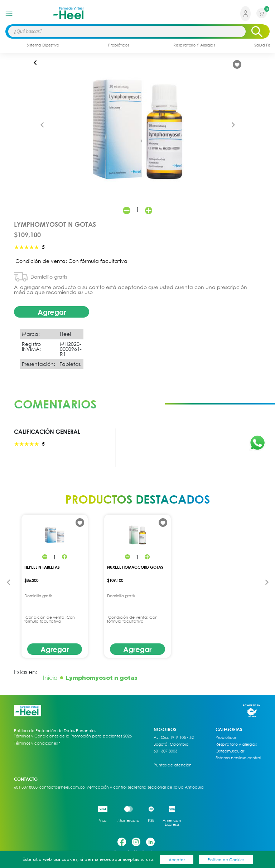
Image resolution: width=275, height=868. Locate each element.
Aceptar (177, 860)
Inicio (50, 678)
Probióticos (226, 737)
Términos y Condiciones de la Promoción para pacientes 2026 (73, 736)
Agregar (52, 312)
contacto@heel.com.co (62, 787)
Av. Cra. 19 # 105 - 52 (174, 737)
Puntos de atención (173, 765)
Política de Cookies (226, 860)
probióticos (119, 45)
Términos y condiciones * (37, 743)
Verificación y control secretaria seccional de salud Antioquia (145, 787)
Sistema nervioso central (238, 758)
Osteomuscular (230, 751)
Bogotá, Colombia (171, 744)
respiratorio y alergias (194, 45)
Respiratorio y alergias (236, 744)
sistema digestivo (43, 45)
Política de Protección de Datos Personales (55, 731)
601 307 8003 (165, 751)
